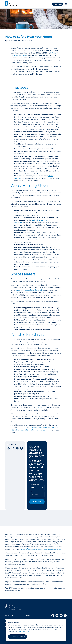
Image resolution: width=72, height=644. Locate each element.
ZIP (31, 492)
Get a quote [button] (36, 502)
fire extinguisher (41, 408)
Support (28, 615)
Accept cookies (17, 637)
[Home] (12, 4)
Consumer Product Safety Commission (29, 290)
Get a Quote (9, 615)
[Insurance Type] (37, 487)
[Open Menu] (66, 4)
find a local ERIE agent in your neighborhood (33, 430)
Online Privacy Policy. (24, 631)
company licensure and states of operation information (40, 549)
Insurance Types (35, 484)
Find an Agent (58, 4)
